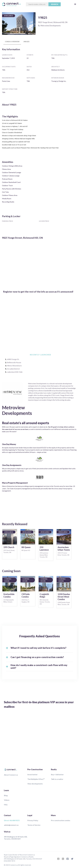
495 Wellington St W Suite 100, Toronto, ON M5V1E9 (16, 838)
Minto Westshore (14, 366)
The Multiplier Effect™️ (36, 779)
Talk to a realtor (57, 779)
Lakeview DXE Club (15, 372)
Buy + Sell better (57, 774)
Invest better (33, 774)
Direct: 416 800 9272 (12, 820)
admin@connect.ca (11, 825)
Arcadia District (13, 369)
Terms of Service (34, 825)
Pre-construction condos (61, 820)
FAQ (6, 805)
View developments (35, 784)
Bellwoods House (14, 362)
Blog (6, 795)
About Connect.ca (11, 775)
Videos (7, 800)
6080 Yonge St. (13, 359)
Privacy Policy (33, 820)
